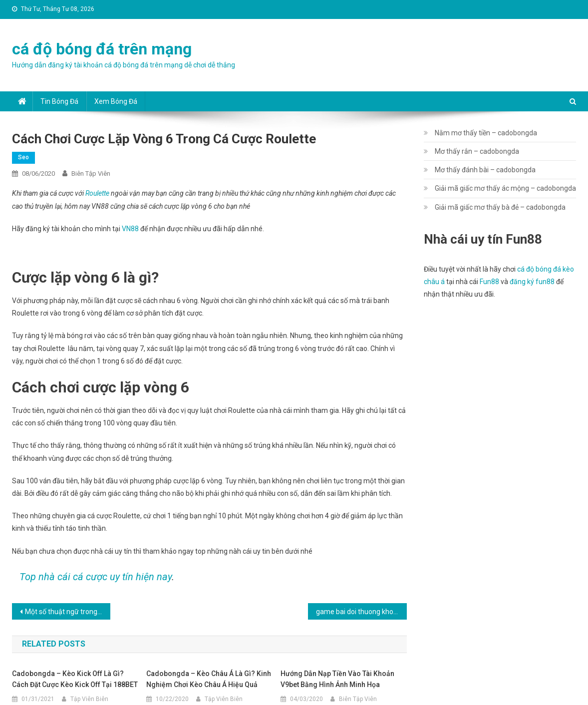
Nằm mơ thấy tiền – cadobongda (486, 133)
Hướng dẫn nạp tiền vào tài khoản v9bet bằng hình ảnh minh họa (337, 679)
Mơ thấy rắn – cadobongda (477, 151)
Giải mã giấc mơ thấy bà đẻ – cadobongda (500, 207)
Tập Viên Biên (89, 699)
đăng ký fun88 (532, 282)
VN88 (130, 229)
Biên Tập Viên (91, 174)
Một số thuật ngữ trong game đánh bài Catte (68, 612)
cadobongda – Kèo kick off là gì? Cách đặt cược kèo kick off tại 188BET (75, 679)
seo (23, 157)
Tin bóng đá (59, 101)
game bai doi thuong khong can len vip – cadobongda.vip (361, 612)
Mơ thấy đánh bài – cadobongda (485, 170)
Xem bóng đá (116, 101)
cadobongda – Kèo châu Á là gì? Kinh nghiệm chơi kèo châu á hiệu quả (209, 679)
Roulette (97, 193)
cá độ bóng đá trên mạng (102, 49)
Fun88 (489, 282)
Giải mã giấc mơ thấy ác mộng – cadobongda (505, 188)
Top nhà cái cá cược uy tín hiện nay (96, 577)
